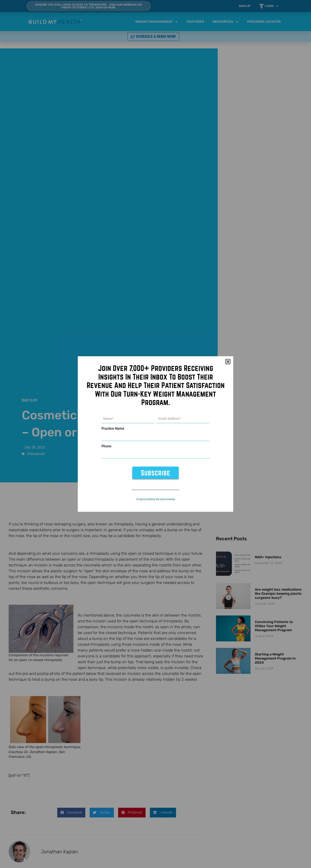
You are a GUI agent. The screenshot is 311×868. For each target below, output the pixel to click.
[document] (155, 434)
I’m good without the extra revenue (156, 499)
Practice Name (113, 429)
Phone (106, 446)
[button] (228, 362)
